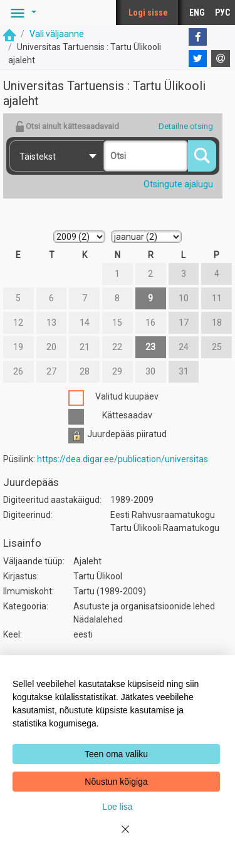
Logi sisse (148, 13)
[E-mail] (221, 59)
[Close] (118, 837)
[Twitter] (198, 59)
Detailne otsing (186, 126)
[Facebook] (198, 37)
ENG (197, 13)
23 (150, 347)
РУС (222, 13)
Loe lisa (117, 807)
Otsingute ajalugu (178, 184)
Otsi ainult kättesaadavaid (67, 127)
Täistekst (38, 157)
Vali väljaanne (57, 34)
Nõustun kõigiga (116, 782)
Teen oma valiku (116, 754)
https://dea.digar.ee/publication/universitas (123, 459)
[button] (21, 13)
